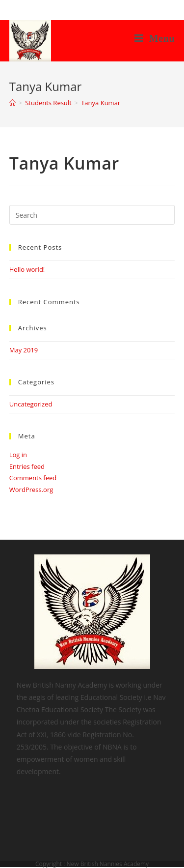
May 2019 (24, 350)
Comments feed (33, 478)
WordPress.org (31, 490)
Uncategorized (31, 404)
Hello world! (27, 269)
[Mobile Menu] (155, 38)
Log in (18, 455)
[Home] (13, 103)
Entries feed (27, 466)
